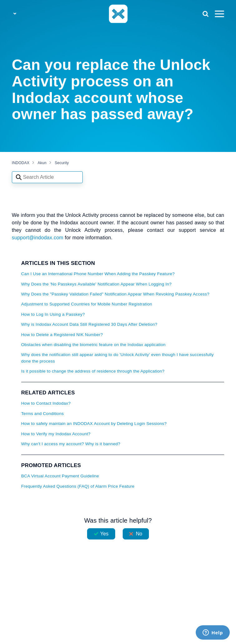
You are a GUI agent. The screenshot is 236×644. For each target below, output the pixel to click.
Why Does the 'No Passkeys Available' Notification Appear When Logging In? (96, 284)
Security (62, 163)
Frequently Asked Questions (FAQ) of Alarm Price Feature (78, 486)
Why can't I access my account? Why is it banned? (71, 444)
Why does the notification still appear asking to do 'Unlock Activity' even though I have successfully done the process (118, 358)
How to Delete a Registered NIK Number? (62, 335)
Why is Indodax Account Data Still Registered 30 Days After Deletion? (89, 324)
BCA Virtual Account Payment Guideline (60, 476)
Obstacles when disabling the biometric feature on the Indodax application (93, 345)
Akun (42, 163)
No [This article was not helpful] (139, 534)
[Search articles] (47, 177)
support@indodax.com (38, 238)
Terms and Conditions (42, 414)
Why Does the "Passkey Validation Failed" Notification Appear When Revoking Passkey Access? (115, 294)
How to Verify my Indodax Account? (56, 434)
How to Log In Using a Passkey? (53, 314)
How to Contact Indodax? (46, 403)
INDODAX (21, 163)
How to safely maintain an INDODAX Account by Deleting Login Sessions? (94, 424)
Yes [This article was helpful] (104, 534)
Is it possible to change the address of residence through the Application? (93, 371)
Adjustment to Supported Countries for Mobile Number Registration (87, 304)
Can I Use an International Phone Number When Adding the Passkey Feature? (98, 274)
